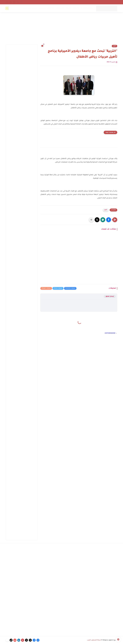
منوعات (34, 8)
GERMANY (51, 8)
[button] (109, 220)
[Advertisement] (61, 30)
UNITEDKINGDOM (87, 8)
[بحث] (7, 8)
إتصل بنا (114, 2)
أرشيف (107, 2)
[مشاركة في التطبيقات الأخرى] (91, 220)
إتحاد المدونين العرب (97, 2)
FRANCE (69, 8)
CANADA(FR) (60, 8)
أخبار (114, 46)
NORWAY (76, 8)
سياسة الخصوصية (84, 2)
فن (29, 8)
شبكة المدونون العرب (94, 640)
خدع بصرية (42, 8)
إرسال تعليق (110, 296)
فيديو (25, 8)
